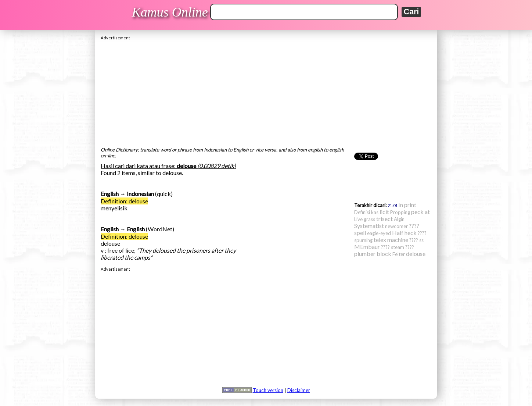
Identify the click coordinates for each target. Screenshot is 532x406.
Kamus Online (170, 12)
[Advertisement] (266, 92)
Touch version (268, 390)
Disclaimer (299, 390)
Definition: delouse (124, 201)
